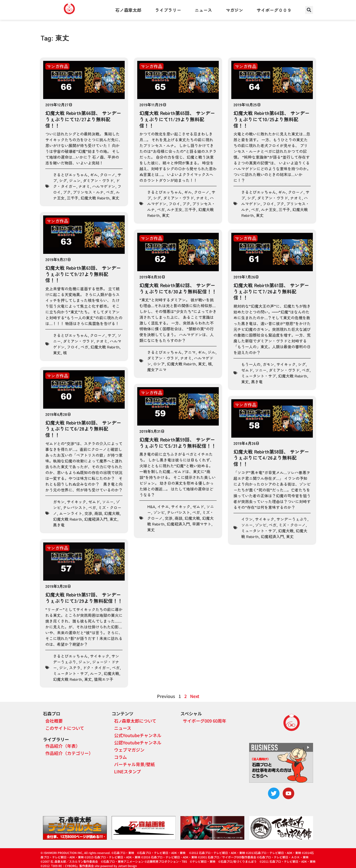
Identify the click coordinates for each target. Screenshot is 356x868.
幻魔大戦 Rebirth (95, 198)
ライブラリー (168, 10)
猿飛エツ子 (104, 679)
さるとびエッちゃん (70, 175)
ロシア (159, 364)
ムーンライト (71, 513)
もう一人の (251, 364)
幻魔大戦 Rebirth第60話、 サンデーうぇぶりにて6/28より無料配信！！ (83, 429)
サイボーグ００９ (274, 10)
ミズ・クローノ (292, 525)
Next (195, 696)
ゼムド (247, 370)
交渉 (88, 513)
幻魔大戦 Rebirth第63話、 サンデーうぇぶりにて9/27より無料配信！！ (83, 274)
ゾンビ (159, 512)
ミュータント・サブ (259, 376)
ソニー (261, 370)
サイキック (286, 364)
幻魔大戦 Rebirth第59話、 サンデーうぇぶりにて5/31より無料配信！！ (178, 443)
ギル (94, 175)
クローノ (108, 175)
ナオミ (84, 186)
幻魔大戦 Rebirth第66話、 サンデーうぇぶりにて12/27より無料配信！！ (83, 119)
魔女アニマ (157, 370)
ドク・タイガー (96, 668)
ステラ (75, 668)
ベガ (110, 192)
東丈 (116, 198)
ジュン (75, 180)
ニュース (203, 10)
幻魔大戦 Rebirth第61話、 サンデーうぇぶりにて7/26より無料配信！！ (271, 291)
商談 (98, 513)
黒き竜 (257, 382)
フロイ (174, 204)
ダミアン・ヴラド (98, 180)
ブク (67, 192)
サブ (111, 335)
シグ (63, 180)
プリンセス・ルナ (88, 192)
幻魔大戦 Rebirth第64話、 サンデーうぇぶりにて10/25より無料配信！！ (272, 119)
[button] (309, 10)
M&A (151, 506)
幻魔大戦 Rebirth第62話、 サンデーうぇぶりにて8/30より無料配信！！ (178, 288)
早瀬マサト (202, 524)
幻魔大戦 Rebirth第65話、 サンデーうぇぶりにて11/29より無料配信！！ (177, 119)
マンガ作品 (57, 66)
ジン (63, 668)
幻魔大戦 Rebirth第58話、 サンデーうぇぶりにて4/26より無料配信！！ (271, 458)
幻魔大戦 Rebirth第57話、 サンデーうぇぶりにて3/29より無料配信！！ (84, 598)
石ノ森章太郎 (128, 10)
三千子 (73, 198)
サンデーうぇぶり (292, 519)
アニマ (190, 352)
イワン (247, 519)
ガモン (268, 364)
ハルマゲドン (104, 186)
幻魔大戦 (112, 513)
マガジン (234, 10)
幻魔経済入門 (96, 519)
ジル (212, 352)
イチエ (163, 506)
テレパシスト (75, 507)
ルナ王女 (175, 209)
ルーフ (96, 673)
